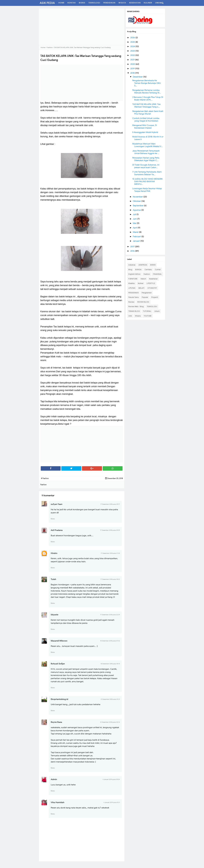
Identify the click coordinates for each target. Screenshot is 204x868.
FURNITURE (133, 279)
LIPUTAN (132, 288)
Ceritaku (148, 270)
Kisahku (132, 283)
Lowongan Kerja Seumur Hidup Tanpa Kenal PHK (147, 190)
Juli (135, 214)
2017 (133, 247)
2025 (133, 42)
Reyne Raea (56, 722)
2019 (133, 69)
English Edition (134, 274)
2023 (133, 51)
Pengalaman (147, 293)
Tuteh (53, 579)
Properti (155, 297)
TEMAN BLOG (134, 311)
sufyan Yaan (57, 504)
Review (131, 302)
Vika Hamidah (58, 802)
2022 (133, 55)
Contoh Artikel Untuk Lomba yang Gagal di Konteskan (146, 120)
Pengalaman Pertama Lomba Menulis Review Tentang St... (147, 91)
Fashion (147, 274)
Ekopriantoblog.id (59, 699)
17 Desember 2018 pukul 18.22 (110, 579)
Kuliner (141, 283)
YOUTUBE (148, 316)
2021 (133, 60)
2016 (133, 251)
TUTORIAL (147, 311)
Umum (157, 311)
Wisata (138, 316)
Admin (54, 779)
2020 (133, 64)
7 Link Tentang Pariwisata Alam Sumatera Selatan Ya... (147, 173)
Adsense (132, 265)
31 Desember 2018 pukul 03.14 (110, 722)
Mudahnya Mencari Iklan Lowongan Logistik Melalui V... (147, 145)
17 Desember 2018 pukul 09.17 (110, 504)
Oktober (137, 201)
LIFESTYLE (151, 283)
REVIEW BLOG (143, 302)
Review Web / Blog (136, 306)
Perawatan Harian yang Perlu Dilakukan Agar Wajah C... (146, 159)
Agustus (137, 210)
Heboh (143, 279)
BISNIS (153, 265)
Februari (137, 237)
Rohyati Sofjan (58, 664)
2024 (133, 46)
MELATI (141, 288)
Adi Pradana (57, 530)
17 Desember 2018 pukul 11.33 (110, 553)
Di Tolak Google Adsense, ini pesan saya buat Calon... (146, 166)
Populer (145, 297)
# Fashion (45, 478)
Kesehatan (153, 279)
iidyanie (55, 615)
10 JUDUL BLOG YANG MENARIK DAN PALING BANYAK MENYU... (147, 182)
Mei (135, 223)
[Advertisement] (82, 27)
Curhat (158, 270)
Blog (130, 270)
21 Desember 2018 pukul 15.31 (110, 699)
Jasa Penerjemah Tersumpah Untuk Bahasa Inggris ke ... (146, 152)
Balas (53, 519)
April (135, 228)
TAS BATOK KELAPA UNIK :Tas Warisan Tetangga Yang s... (146, 106)
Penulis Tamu (134, 297)
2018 (133, 73)
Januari (137, 241)
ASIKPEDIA (143, 265)
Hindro (54, 553)
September (138, 206)
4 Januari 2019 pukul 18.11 (112, 802)
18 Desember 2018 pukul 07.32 (110, 641)
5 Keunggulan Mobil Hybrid (145, 132)
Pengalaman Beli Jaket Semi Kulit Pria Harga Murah (148, 113)
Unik (130, 316)
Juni (135, 219)
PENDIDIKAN (133, 293)
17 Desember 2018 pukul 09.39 (110, 530)
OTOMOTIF (152, 288)
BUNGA (138, 270)
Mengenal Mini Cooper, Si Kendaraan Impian (145, 127)
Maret (136, 232)
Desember (138, 77)
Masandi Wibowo (59, 641)
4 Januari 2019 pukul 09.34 (111, 779)
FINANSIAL (157, 274)
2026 (133, 38)
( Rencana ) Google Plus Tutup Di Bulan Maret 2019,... (148, 98)
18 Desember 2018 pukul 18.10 (110, 664)
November (138, 197)
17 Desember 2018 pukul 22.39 (110, 615)
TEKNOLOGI (152, 306)
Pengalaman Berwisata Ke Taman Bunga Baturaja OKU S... (146, 83)
